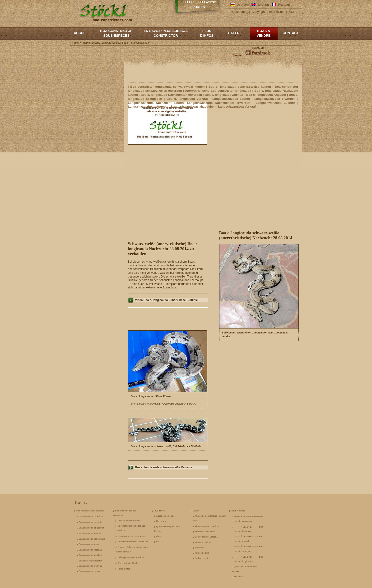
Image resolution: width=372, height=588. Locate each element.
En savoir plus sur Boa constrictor (166, 33)
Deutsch (243, 5)
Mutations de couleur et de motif (133, 542)
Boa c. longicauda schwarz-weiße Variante (164, 467)
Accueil (81, 33)
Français (284, 5)
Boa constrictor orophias (90, 566)
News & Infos (124, 569)
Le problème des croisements (131, 536)
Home (75, 43)
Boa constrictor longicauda (91, 528)
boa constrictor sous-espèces (116, 33)
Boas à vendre (264, 33)
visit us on (258, 48)
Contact (291, 33)
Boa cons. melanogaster (90, 561)
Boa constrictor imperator (91, 522)
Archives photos (203, 558)
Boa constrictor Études (128, 563)
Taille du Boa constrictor (129, 521)
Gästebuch (240, 12)
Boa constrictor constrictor (91, 516)
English (263, 5)
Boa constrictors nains (89, 571)
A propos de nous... (166, 516)
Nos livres (161, 521)
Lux (158, 542)
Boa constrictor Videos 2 (207, 537)
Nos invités (239, 577)
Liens (159, 536)
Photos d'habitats (203, 542)
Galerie (235, 33)
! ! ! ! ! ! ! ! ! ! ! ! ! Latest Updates (198, 5)
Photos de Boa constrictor (207, 526)
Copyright (258, 12)
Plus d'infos (207, 33)
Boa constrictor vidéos (206, 532)
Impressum (277, 12)
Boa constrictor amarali (90, 533)
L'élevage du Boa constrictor (131, 557)
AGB (292, 12)
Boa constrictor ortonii (89, 544)
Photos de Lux (202, 553)
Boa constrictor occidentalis (92, 539)
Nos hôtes (200, 548)
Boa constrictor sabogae (90, 550)
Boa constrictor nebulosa (91, 555)
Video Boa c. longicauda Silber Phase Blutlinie (166, 300)
